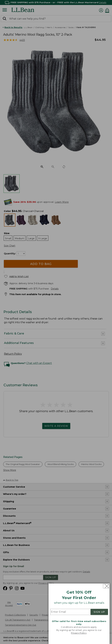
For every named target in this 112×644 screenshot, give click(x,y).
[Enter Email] (70, 612)
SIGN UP (99, 612)
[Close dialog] (106, 586)
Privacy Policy (79, 633)
